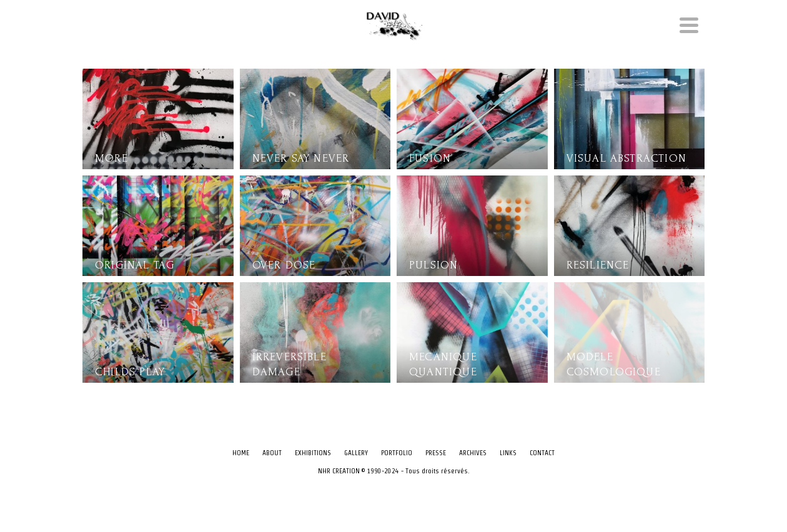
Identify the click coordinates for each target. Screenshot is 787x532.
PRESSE (436, 453)
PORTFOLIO (397, 453)
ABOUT (272, 453)
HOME (241, 453)
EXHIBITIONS (313, 453)
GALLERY (356, 453)
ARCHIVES (473, 453)
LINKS (508, 453)
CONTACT (542, 453)
